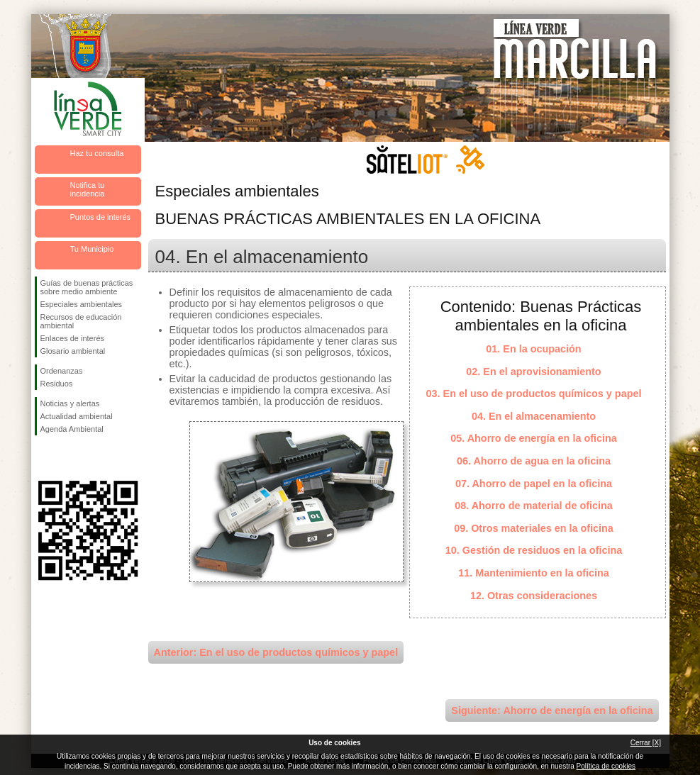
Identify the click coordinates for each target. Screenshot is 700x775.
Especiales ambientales (82, 304)
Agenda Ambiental (72, 429)
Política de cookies (606, 766)
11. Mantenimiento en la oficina (534, 573)
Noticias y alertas (70, 403)
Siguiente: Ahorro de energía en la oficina (552, 710)
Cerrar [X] (646, 743)
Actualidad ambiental (77, 416)
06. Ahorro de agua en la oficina (534, 461)
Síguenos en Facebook (43, 458)
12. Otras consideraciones (534, 596)
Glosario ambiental (73, 351)
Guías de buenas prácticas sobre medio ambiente (87, 287)
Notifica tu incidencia (88, 189)
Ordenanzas (62, 371)
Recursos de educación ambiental (81, 321)
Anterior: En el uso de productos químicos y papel (276, 652)
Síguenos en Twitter (67, 458)
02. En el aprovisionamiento (533, 372)
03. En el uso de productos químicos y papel (534, 394)
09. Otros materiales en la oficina (534, 528)
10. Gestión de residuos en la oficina (534, 550)
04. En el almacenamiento (534, 416)
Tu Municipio (92, 249)
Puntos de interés (101, 217)
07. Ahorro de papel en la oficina (534, 484)
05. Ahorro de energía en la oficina (534, 438)
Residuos (57, 384)
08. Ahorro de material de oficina (534, 506)
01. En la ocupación (533, 349)
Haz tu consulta (97, 153)
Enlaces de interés (73, 338)
